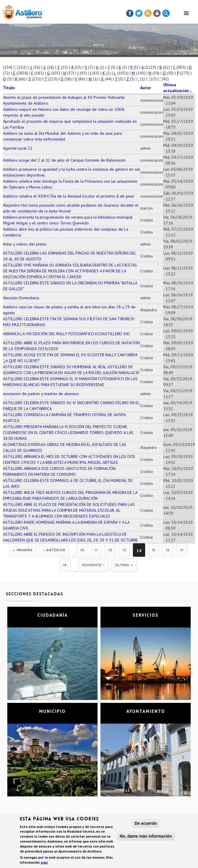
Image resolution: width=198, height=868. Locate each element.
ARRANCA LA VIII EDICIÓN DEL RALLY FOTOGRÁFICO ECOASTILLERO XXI (66, 334)
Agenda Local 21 (18, 148)
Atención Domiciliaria (21, 298)
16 (168, 550)
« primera (23, 550)
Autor (145, 88)
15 (154, 550)
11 (96, 550)
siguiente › (93, 565)
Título (9, 88)
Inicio (97, 45)
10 (82, 550)
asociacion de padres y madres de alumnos (41, 394)
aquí (44, 863)
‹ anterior (54, 550)
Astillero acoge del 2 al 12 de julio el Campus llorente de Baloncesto (64, 160)
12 (110, 550)
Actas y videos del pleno (25, 244)
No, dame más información (146, 837)
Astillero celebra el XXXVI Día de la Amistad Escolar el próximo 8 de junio (68, 196)
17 (182, 550)
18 (65, 565)
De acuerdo (146, 824)
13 (124, 550)
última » (124, 565)
